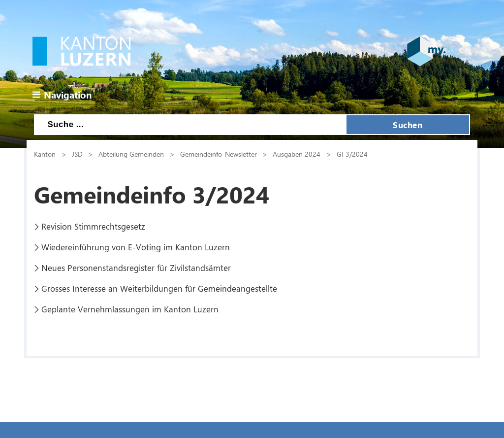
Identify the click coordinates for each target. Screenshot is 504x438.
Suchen (408, 125)
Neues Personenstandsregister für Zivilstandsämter (136, 268)
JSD (77, 154)
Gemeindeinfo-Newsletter (219, 154)
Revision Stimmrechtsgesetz (93, 226)
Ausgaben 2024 (297, 154)
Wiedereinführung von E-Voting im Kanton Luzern (136, 247)
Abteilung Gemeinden (131, 154)
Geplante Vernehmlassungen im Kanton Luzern (130, 309)
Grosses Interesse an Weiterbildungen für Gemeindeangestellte (159, 288)
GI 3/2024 (352, 154)
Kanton (45, 154)
